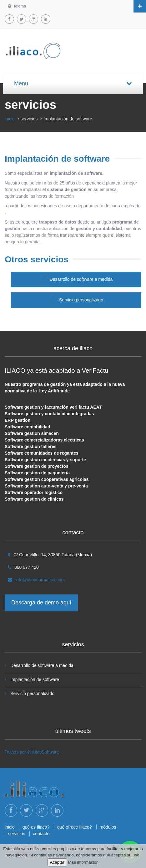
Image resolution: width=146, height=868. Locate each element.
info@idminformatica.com (40, 580)
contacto (41, 834)
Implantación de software (35, 679)
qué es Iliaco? (36, 827)
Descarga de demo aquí (41, 603)
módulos (108, 827)
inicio (10, 119)
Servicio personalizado (76, 300)
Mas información (83, 862)
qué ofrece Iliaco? (75, 827)
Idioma (17, 6)
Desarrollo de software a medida (76, 280)
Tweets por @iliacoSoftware (32, 752)
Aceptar (57, 862)
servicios (17, 834)
